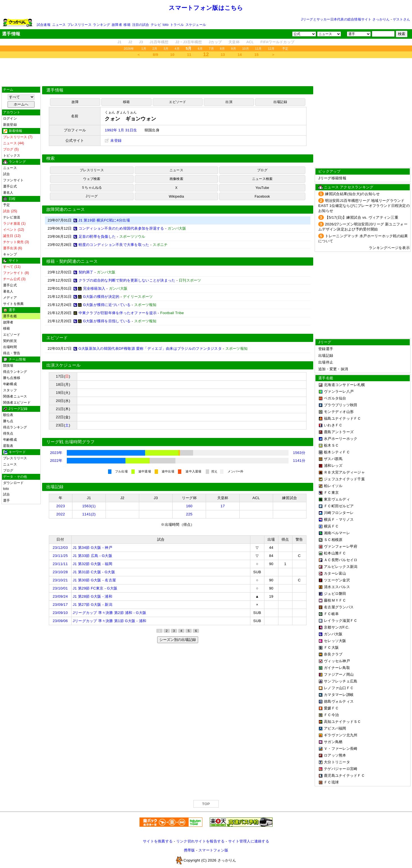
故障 (75, 102)
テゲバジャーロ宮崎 (341, 769)
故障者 (117, 25)
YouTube (262, 188)
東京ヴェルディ (337, 499)
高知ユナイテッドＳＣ (343, 722)
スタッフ (10, 390)
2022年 (56, 461)
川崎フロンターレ (339, 513)
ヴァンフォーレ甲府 (341, 546)
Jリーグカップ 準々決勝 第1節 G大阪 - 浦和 (109, 621)
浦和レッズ (333, 466)
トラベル (177, 25)
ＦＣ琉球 (331, 782)
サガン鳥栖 (333, 742)
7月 (211, 49)
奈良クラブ (333, 654)
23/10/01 (60, 588)
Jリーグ (92, 196)
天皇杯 (234, 42)
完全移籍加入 (94, 288)
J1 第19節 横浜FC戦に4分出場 (104, 220)
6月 (200, 49)
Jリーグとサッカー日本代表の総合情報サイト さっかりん (345, 19)
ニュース (59, 25)
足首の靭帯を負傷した (97, 237)
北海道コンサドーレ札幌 (344, 385)
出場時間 (10, 347)
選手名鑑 (10, 316)
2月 (155, 49)
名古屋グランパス (339, 607)
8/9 (156, 55)
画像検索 (176, 179)
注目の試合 (141, 25)
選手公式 (10, 186)
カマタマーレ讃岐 (339, 695)
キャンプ (10, 254)
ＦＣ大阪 (331, 647)
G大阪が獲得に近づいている (107, 305)
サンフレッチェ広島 (341, 681)
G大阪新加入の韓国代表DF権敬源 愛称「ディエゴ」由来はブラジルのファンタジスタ (150, 349)
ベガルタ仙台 (335, 398)
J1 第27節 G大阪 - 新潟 (92, 605)
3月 (166, 49)
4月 (177, 49)
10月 (246, 49)
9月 (234, 49)
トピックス (12, 156)
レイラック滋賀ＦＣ (341, 621)
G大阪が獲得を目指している (107, 321)
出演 (229, 102)
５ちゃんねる (92, 188)
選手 (6, 501)
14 (240, 55)
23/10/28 (60, 572)
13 (223, 55)
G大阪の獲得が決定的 (101, 297)
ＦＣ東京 (331, 493)
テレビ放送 (12, 217)
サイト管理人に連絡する (249, 841)
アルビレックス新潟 (341, 567)
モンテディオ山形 (339, 412)
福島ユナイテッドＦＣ (343, 418)
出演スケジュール (63, 365)
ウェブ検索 (92, 179)
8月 (223, 49)
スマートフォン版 (213, 850)
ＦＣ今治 (331, 715)
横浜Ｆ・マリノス (339, 519)
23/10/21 (60, 580)
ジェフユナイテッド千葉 (344, 479)
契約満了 (86, 272)
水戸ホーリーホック (341, 439)
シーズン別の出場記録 (178, 640)
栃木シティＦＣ (337, 452)
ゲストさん (401, 19)
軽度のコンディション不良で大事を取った (114, 245)
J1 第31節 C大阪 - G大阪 (94, 572)
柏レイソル (333, 486)
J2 (130, 42)
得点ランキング (15, 372)
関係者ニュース (15, 396)
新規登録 (10, 125)
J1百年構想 (159, 42)
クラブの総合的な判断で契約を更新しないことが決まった (127, 280)
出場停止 (326, 362)
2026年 (129, 49)
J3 (141, 42)
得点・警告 (12, 353)
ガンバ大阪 (333, 634)
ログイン (10, 118)
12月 (271, 49)
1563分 (299, 453)
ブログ (8, 470)
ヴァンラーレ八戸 (339, 391)
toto (166, 25)
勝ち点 (8, 421)
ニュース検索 (262, 179)
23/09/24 (60, 596)
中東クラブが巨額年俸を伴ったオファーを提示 (118, 313)
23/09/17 (60, 605)
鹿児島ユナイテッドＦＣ (344, 776)
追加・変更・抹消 (333, 369)
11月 (258, 49)
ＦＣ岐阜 (331, 614)
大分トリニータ (337, 762)
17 (223, 506)
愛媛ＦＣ (331, 708)
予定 (285, 49)
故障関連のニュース (66, 209)
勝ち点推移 (12, 378)
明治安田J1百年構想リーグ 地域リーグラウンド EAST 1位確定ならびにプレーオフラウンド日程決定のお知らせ (364, 206)
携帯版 (189, 850)
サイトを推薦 (13, 304)
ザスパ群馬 (333, 459)
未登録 (113, 141)
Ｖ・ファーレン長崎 (341, 749)
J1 (120, 42)
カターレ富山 (335, 573)
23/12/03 (60, 548)
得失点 (8, 433)
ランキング (101, 25)
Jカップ (215, 42)
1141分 (299, 461)
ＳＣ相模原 (333, 540)
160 (189, 506)
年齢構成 (10, 384)
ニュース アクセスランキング (349, 187)
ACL (250, 42)
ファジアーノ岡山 (339, 674)
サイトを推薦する (158, 841)
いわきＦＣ (333, 425)
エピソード (12, 335)
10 (172, 55)
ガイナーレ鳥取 (337, 668)
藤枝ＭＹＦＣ (335, 600)
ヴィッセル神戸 (337, 661)
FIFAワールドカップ (277, 42)
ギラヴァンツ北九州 (341, 735)
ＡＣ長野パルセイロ (341, 560)
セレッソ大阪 (335, 641)
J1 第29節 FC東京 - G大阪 (95, 588)
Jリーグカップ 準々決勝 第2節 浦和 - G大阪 (109, 613)
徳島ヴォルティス (339, 701)
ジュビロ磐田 (335, 594)
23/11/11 (60, 564)
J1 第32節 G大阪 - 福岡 (92, 564)
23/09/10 (60, 613)
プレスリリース (79, 25)
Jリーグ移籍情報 (332, 178)
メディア (10, 298)
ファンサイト (13, 180)
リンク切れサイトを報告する (200, 841)
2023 (61, 506)
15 (257, 55)
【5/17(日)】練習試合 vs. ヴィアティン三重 (362, 217)
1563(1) (89, 506)
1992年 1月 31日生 (121, 130)
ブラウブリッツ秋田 (341, 405)
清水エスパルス (337, 587)
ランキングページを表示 (389, 248)
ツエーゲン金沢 (337, 580)
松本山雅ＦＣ (335, 553)
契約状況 (10, 341)
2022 (61, 514)
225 (189, 514)
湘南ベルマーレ (337, 533)
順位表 (8, 415)
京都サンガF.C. (337, 627)
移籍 (127, 25)
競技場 (8, 366)
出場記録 (280, 102)
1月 (144, 49)
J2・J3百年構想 (189, 42)
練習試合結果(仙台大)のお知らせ (352, 194)
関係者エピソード (17, 403)
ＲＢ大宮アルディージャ (344, 472)
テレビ (156, 25)
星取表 (8, 446)
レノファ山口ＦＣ (339, 688)
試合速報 (44, 25)
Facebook (262, 197)
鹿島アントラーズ (339, 432)
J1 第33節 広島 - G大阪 (92, 556)
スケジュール (196, 25)
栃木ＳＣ (331, 445)
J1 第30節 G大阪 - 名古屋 (94, 580)
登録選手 (326, 349)
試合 (6, 174)
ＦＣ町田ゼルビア (339, 506)
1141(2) (89, 514)
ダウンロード (13, 483)
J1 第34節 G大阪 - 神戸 (92, 548)
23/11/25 (60, 556)
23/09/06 (60, 621)
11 (189, 55)
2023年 (56, 453)
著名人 (8, 193)
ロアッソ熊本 (335, 755)
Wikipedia (176, 197)
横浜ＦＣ (331, 526)
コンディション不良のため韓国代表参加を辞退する (121, 228)
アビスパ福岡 (335, 728)
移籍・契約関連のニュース (72, 261)
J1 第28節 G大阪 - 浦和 (92, 596)
